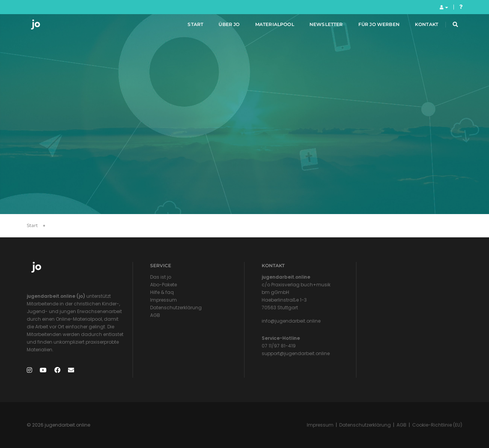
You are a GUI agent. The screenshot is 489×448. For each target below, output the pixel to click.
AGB (155, 315)
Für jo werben (371, 26)
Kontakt (419, 26)
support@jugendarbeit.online (296, 353)
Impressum (164, 300)
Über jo (222, 26)
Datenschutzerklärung (176, 308)
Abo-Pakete (164, 285)
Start (188, 26)
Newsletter (319, 26)
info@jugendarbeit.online (291, 321)
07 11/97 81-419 (279, 346)
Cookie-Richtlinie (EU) (437, 425)
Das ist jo (161, 277)
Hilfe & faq (162, 292)
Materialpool (267, 26)
